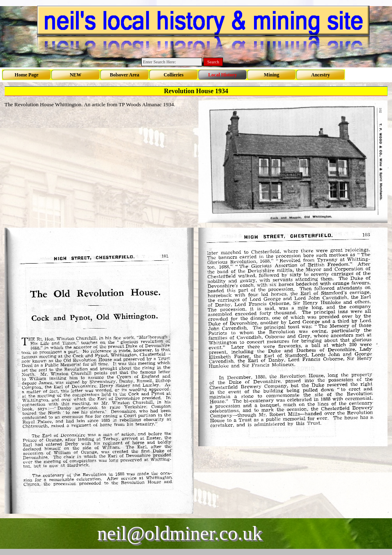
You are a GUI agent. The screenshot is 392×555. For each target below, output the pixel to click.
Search (213, 62)
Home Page (27, 75)
